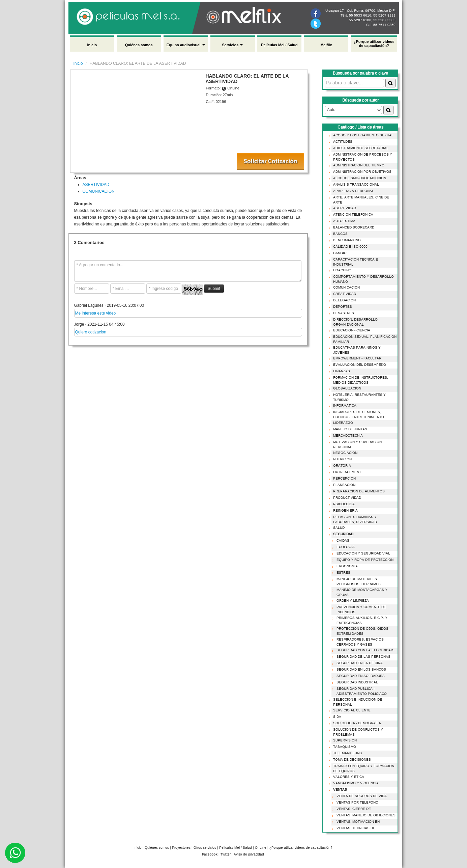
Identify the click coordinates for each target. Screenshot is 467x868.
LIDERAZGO (342, 423)
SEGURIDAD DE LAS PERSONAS (362, 657)
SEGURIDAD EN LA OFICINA (359, 663)
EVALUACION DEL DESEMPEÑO (359, 365)
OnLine (261, 848)
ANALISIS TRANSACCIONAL (355, 185)
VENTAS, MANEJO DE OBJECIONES (365, 815)
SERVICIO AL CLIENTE (351, 710)
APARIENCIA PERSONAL (353, 191)
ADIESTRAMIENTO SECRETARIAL (360, 148)
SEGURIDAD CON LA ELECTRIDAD (364, 650)
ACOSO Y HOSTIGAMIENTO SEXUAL (362, 135)
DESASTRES (343, 313)
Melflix (326, 45)
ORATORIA (341, 466)
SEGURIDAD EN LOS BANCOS (360, 670)
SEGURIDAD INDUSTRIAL (356, 682)
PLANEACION (343, 485)
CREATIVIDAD (344, 294)
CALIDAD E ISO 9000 (349, 247)
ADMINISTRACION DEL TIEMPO (358, 165)
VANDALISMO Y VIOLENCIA (355, 783)
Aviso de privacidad (249, 855)
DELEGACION (343, 300)
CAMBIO (339, 253)
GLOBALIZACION (346, 388)
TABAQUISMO (344, 747)
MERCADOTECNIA (347, 436)
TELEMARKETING (347, 753)
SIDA (336, 717)
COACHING (341, 270)
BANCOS (339, 234)
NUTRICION (341, 459)
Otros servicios (205, 848)
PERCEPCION (343, 479)
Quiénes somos (139, 45)
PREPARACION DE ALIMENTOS (358, 491)
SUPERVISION (344, 740)
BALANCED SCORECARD (353, 227)
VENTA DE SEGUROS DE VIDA (361, 796)
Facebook (210, 855)
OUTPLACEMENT (346, 472)
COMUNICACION (99, 191)
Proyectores (181, 848)
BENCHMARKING (346, 240)
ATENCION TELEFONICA (352, 215)
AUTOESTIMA (343, 221)
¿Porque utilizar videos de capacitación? (374, 44)
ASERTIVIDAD (96, 185)
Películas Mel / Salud (279, 45)
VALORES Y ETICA (348, 777)
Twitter (226, 855)
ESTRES (342, 573)
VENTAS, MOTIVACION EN (357, 822)
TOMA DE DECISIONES (351, 760)
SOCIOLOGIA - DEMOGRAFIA (356, 723)
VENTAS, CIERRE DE (353, 809)
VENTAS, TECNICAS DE (355, 828)
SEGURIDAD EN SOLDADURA (360, 676)
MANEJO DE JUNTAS (349, 429)
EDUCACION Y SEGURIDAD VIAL (362, 553)
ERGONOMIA (346, 566)
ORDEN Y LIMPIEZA (352, 601)
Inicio (92, 45)
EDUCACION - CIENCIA (351, 330)
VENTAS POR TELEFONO (356, 803)
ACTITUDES (342, 142)
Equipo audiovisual (186, 45)
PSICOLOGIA (343, 504)
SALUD (338, 528)
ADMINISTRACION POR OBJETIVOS (361, 172)
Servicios (233, 45)
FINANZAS (341, 371)
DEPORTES (342, 307)
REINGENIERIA (344, 511)
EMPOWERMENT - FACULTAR (356, 358)
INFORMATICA (344, 406)
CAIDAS (342, 541)
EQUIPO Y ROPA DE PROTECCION (364, 560)
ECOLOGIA (345, 547)
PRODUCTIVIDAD (346, 498)
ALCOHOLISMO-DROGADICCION (359, 178)
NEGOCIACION (344, 453)
